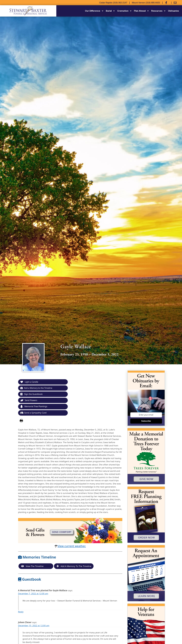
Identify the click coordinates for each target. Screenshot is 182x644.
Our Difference (94, 11)
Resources (158, 11)
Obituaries (173, 11)
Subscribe (146, 421)
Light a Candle (30, 382)
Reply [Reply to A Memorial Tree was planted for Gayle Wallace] (21, 612)
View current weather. (72, 547)
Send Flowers (29, 401)
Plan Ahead (141, 11)
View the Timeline (32, 567)
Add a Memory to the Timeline (37, 388)
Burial (110, 11)
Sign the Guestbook (32, 395)
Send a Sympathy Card (33, 413)
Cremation (124, 11)
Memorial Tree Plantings (34, 407)
